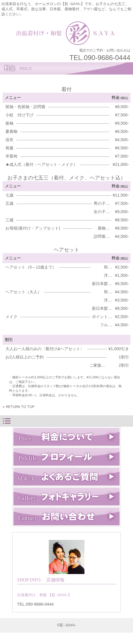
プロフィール (66, 457)
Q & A (66, 477)
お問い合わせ (66, 516)
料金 (66, 437)
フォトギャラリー (66, 497)
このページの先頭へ (19, 407)
